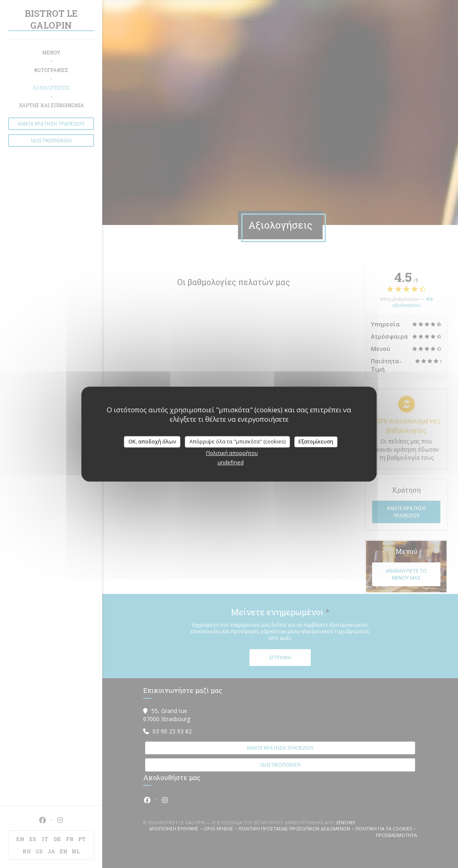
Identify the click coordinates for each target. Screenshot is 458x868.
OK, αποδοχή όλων (152, 441)
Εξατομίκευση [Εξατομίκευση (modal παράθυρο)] (316, 441)
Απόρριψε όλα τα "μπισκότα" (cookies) (237, 441)
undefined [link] (231, 462)
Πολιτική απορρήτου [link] (232, 453)
